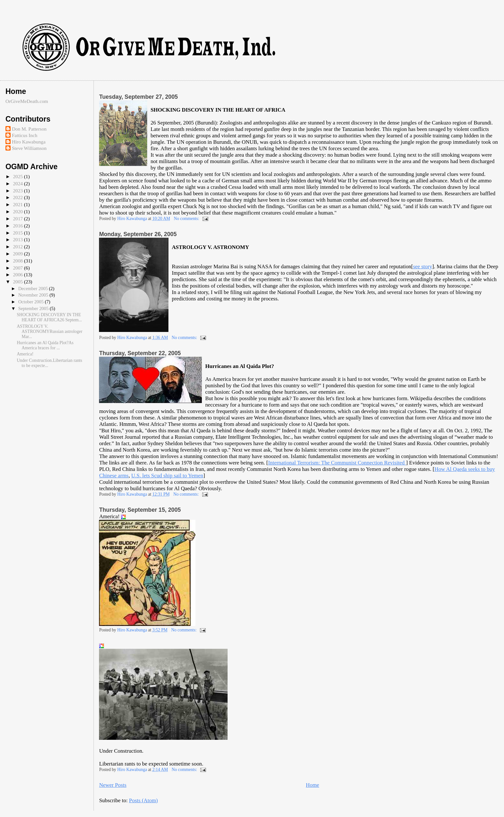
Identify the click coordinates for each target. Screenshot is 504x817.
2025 (18, 176)
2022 (18, 197)
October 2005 (32, 302)
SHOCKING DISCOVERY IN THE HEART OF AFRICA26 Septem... (49, 317)
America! (26, 354)
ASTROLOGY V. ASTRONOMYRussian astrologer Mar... (50, 331)
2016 (18, 226)
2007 (18, 268)
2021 (18, 204)
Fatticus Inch (25, 135)
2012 (18, 247)
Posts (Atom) (143, 800)
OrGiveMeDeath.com (27, 101)
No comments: (187, 219)
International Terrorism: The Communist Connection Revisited (337, 463)
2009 (18, 254)
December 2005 (34, 289)
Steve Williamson (29, 148)
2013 (18, 239)
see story (423, 266)
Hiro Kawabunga (29, 142)
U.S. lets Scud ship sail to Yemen (167, 476)
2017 (18, 219)
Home (313, 785)
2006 (18, 275)
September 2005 (34, 308)
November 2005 (34, 295)
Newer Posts (113, 785)
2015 (18, 233)
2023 (18, 191)
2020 (18, 211)
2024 (18, 184)
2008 (18, 261)
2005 (18, 282)
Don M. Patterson (29, 129)
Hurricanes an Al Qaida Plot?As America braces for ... (45, 345)
